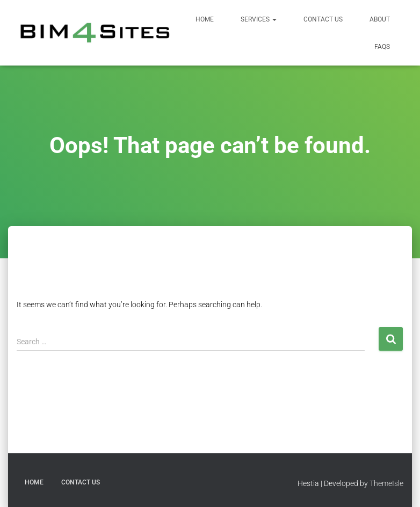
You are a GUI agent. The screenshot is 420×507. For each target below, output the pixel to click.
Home (205, 19)
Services (259, 19)
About (380, 19)
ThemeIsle (386, 483)
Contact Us (323, 19)
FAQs (382, 47)
